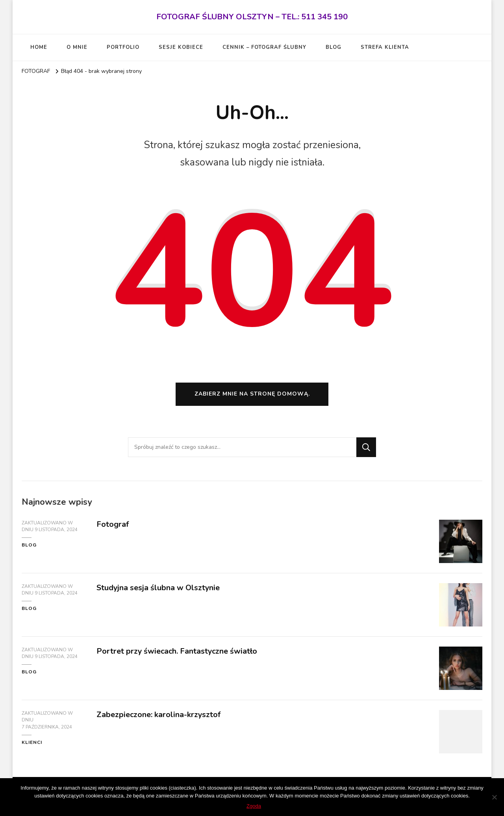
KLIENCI (32, 744)
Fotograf (113, 525)
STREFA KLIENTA (385, 47)
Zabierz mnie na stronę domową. (252, 395)
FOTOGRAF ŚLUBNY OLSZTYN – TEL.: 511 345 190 (252, 17)
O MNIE (77, 47)
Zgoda (254, 806)
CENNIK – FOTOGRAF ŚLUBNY (264, 47)
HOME (39, 47)
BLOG (334, 47)
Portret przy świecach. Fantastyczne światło (178, 652)
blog (29, 546)
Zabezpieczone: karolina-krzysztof (159, 716)
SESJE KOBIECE (181, 47)
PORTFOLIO (123, 47)
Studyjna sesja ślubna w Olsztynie (159, 589)
